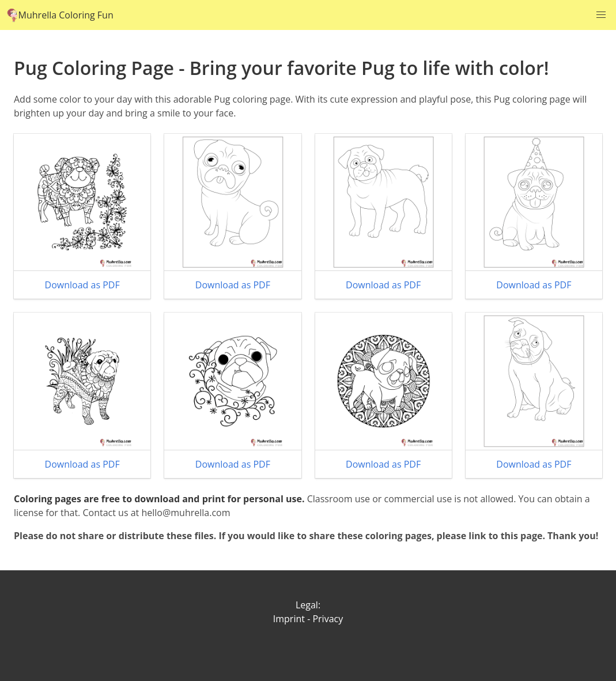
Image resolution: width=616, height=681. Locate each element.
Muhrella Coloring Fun (60, 15)
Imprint (289, 619)
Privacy (328, 619)
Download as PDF (82, 285)
